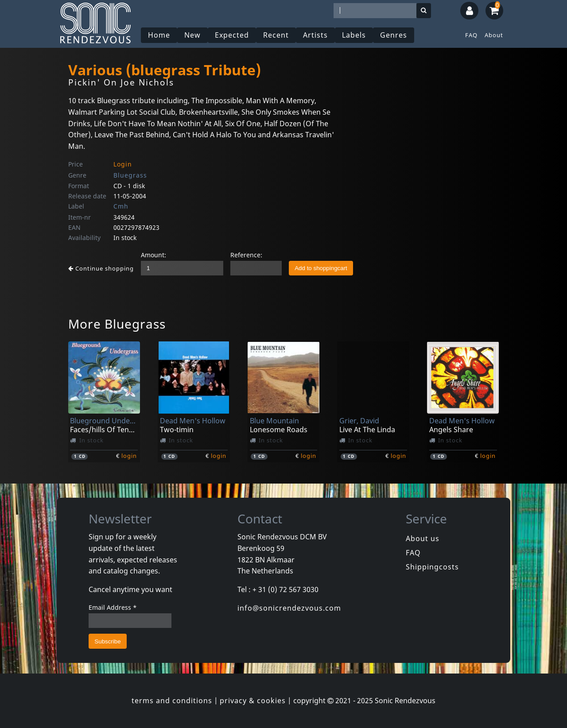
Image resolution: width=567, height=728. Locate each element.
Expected (232, 35)
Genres (394, 35)
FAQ (471, 35)
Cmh (121, 206)
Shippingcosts (432, 567)
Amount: (153, 255)
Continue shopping (101, 268)
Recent (276, 35)
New (192, 35)
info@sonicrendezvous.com (289, 608)
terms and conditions (172, 701)
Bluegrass (130, 175)
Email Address (113, 607)
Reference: (246, 255)
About (494, 35)
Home (159, 35)
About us (423, 538)
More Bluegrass (117, 324)
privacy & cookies (253, 701)
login (129, 456)
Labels (354, 35)
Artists (315, 35)
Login (123, 164)
